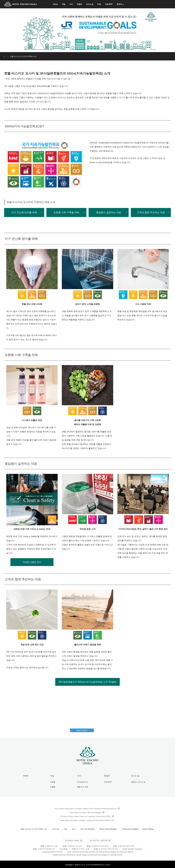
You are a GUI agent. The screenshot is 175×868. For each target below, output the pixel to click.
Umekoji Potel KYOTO (52, 851)
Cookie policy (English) (130, 828)
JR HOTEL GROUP (99, 839)
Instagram (90, 801)
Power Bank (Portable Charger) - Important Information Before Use (87, 819)
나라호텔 (63, 848)
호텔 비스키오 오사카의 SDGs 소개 (34, 828)
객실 (64, 4)
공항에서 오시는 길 (137, 782)
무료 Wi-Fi (106, 782)
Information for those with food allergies (86, 812)
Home (55, 4)
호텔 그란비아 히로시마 (44, 848)
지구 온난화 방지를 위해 (24, 212)
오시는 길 (90, 4)
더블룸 (51, 786)
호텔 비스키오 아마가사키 (106, 848)
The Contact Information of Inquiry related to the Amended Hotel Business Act (86, 808)
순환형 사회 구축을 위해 (66, 212)
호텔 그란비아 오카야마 (97, 845)
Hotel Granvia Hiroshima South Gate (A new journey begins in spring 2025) (88, 854)
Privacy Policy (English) (108, 828)
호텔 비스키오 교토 (81, 848)
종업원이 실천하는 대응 (109, 212)
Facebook (85, 801)
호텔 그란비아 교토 (49, 845)
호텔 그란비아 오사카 (72, 845)
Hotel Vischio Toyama (132, 848)
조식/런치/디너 (81, 782)
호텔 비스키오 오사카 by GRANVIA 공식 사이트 (92, 864)
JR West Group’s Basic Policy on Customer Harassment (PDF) (86, 815)
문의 (74, 828)
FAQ (99, 4)
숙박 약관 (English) (87, 828)
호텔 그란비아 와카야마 (124, 845)
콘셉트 (79, 4)
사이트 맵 (55, 828)
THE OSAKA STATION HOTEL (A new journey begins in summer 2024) (100, 851)
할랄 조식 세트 (81, 786)
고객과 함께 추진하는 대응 (151, 212)
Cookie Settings (148, 828)
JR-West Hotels (72, 839)
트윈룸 (51, 782)
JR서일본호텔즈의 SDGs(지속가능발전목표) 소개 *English (87, 682)
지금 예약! (109, 4)
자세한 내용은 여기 (32, 562)
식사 (71, 4)
